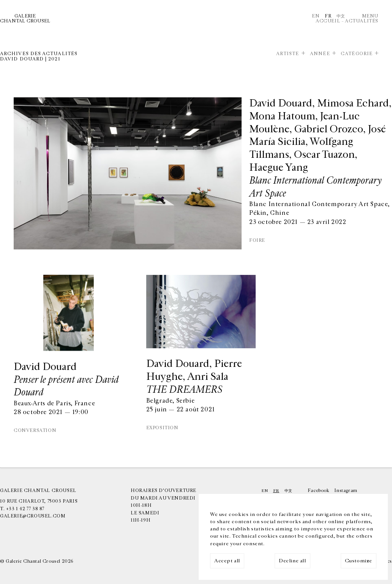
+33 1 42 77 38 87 (25, 509)
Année (320, 54)
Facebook (318, 490)
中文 (341, 16)
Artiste (288, 54)
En (316, 16)
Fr (328, 16)
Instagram (346, 490)
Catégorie (357, 54)
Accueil (328, 21)
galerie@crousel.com (33, 516)
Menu (370, 16)
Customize (359, 561)
